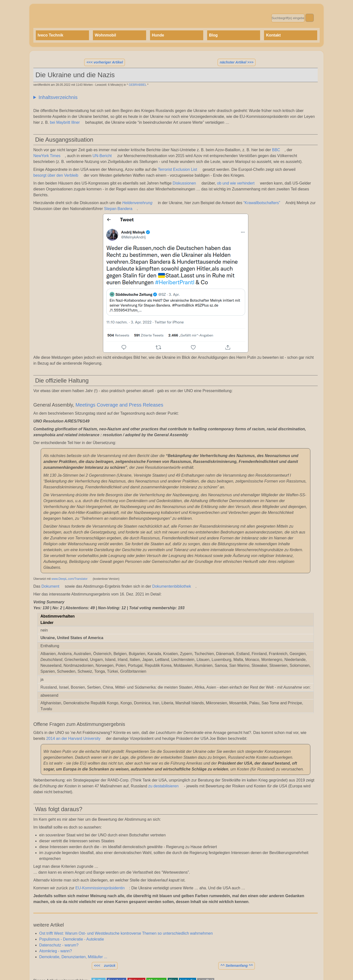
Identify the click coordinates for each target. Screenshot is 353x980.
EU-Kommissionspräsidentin (100, 888)
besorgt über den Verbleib (56, 175)
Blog (214, 35)
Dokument (50, 586)
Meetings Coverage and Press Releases (119, 405)
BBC (276, 150)
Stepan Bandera (118, 209)
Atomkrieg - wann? (56, 951)
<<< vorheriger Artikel (105, 62)
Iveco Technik (51, 35)
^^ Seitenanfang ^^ (237, 966)
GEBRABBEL (138, 85)
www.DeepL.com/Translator (69, 579)
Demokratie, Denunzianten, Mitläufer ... (73, 957)
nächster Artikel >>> (237, 62)
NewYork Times (47, 156)
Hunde (158, 35)
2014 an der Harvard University (73, 738)
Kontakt (273, 35)
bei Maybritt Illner (65, 122)
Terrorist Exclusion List (177, 169)
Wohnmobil (106, 35)
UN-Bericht (102, 156)
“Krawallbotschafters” (262, 203)
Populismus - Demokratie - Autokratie (72, 939)
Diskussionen (184, 183)
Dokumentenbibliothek (172, 586)
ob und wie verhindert (236, 183)
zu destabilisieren (164, 786)
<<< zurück (105, 966)
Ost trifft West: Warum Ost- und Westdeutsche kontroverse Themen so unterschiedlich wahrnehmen (126, 933)
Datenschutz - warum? (59, 945)
